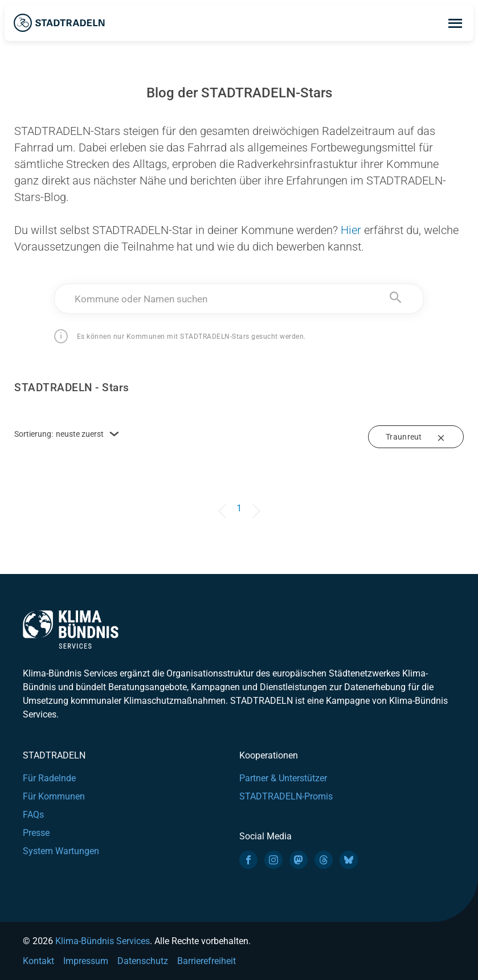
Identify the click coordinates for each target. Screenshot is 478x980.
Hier (351, 230)
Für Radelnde (49, 778)
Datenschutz (143, 961)
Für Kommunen (54, 796)
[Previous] (224, 503)
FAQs (33, 815)
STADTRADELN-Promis (286, 796)
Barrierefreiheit (207, 961)
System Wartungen (61, 851)
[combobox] (239, 299)
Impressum (86, 961)
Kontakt (38, 961)
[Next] (254, 503)
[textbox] (239, 299)
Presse (36, 833)
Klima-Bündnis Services (103, 941)
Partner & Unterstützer (283, 778)
